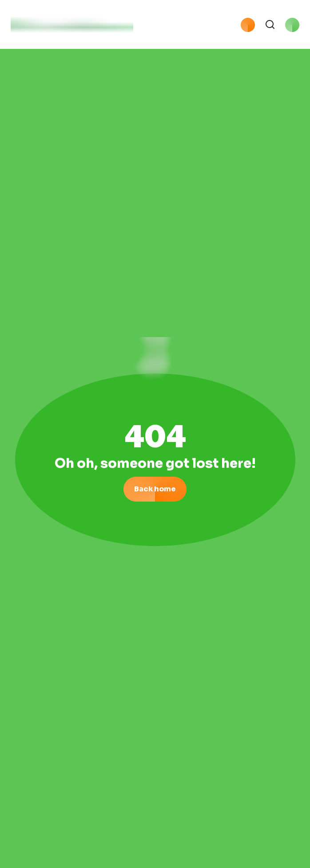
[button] (177, 27)
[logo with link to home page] (72, 27)
